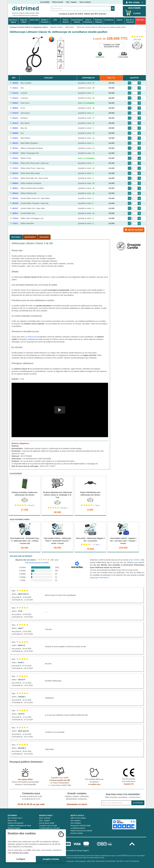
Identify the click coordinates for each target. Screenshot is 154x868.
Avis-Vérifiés (135, 560)
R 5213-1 (125, 855)
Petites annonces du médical (81, 831)
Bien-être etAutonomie (130, 21)
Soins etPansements (88, 21)
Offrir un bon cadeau (78, 818)
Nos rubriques (76, 823)
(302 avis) (137, 39)
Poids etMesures (66, 21)
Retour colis (12, 821)
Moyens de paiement (16, 823)
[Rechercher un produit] (81, 8)
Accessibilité (45, 2)
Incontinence (109, 20)
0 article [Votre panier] (137, 13)
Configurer (21, 859)
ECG (55, 20)
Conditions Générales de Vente (19, 826)
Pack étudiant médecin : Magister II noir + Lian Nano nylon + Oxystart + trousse (123, 541)
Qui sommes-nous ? (15, 818)
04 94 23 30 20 (25, 804)
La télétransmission (78, 828)
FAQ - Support (71, 2)
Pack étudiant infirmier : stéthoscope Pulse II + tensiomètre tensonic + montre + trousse (58, 541)
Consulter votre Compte (48, 826)
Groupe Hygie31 (83, 851)
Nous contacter (85, 2)
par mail (40, 804)
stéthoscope (32, 337)
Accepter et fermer (51, 859)
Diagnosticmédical (24, 21)
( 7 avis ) (96, 505)
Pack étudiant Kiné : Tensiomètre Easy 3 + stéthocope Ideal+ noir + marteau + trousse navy (25, 541)
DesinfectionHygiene (13, 21)
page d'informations (102, 578)
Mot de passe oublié (47, 823)
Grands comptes (77, 833)
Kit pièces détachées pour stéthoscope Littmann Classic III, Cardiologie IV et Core (57, 495)
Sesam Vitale (34, 20)
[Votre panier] (128, 13)
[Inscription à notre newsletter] (116, 803)
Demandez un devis (77, 804)
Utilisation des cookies (20, 853)
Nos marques (76, 821)
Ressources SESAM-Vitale (81, 826)
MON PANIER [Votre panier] (134, 8)
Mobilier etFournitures (45, 21)
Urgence (120, 20)
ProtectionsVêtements (99, 21)
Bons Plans (140, 20)
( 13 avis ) (31, 505)
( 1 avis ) (96, 545)
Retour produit (58, 2)
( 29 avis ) (64, 508)
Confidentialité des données (50, 828)
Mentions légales (14, 828)
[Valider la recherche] (113, 8)
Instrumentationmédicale (77, 21)
